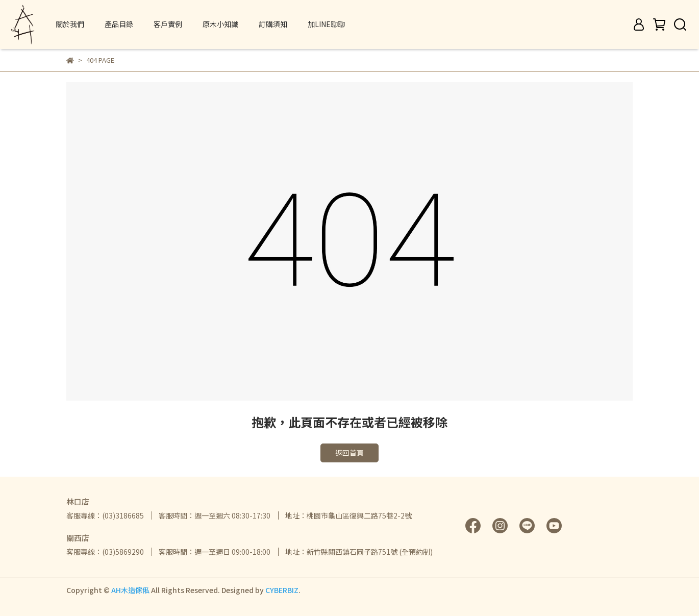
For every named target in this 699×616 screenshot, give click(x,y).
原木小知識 (220, 24)
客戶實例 (168, 24)
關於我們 (70, 24)
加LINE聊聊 (326, 24)
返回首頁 (349, 453)
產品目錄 (119, 24)
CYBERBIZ (282, 590)
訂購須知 (273, 24)
